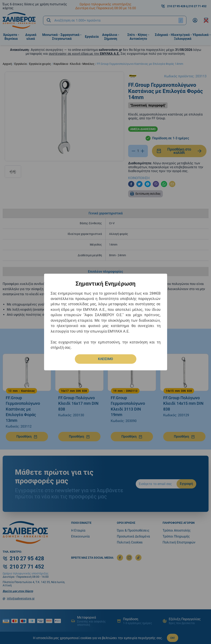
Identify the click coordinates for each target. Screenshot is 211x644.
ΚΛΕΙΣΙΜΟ (105, 359)
